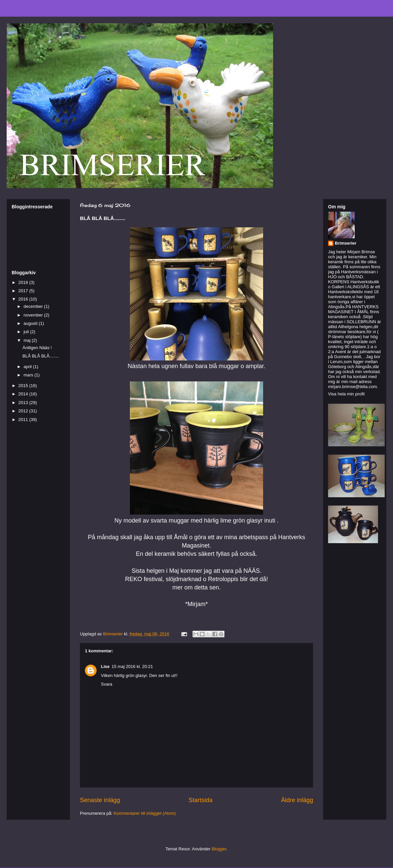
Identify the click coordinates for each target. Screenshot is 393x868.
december (34, 306)
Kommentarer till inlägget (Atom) (145, 813)
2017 (24, 291)
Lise (105, 666)
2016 (24, 299)
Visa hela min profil (346, 394)
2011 (24, 420)
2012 (24, 411)
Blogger (219, 849)
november (34, 315)
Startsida (200, 800)
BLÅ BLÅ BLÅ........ (41, 356)
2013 (24, 403)
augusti (31, 323)
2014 (24, 394)
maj (28, 340)
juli (27, 332)
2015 (24, 386)
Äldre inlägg (297, 800)
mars (29, 375)
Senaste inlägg (100, 800)
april (28, 367)
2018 (24, 282)
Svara (107, 684)
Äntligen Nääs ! (37, 348)
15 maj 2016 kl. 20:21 (132, 666)
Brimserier (346, 243)
